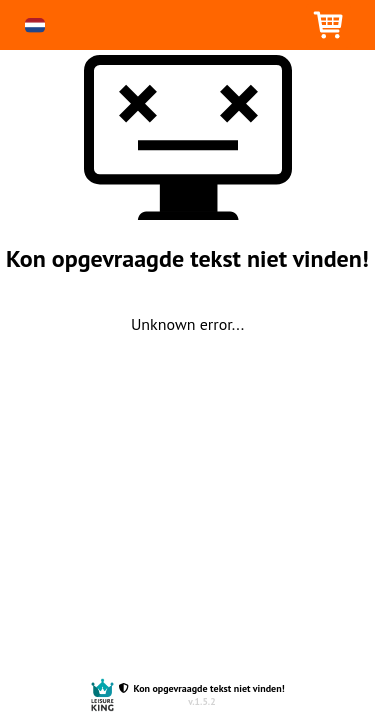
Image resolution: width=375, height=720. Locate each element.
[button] (35, 25)
